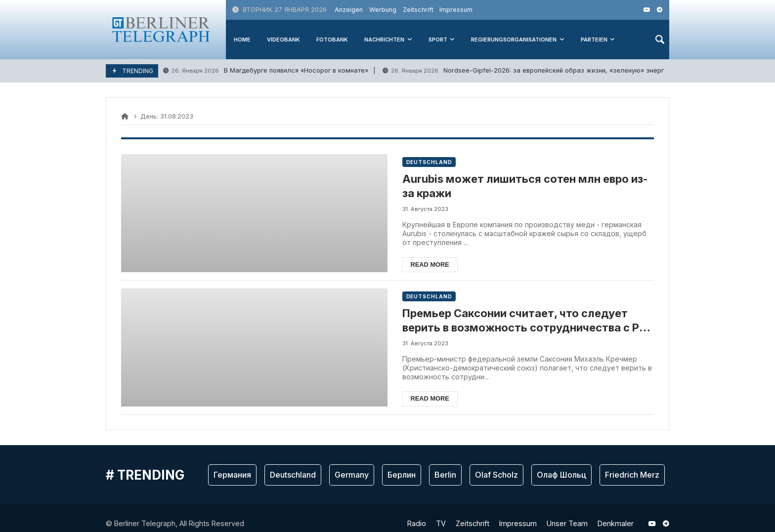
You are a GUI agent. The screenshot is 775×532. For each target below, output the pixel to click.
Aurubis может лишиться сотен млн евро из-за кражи (526, 186)
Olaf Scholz (496, 475)
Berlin (445, 475)
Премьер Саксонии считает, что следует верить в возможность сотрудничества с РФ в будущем (526, 321)
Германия (232, 475)
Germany (352, 475)
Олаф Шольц (561, 475)
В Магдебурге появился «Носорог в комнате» (266, 71)
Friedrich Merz (632, 475)
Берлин (402, 475)
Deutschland (430, 162)
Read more (431, 265)
